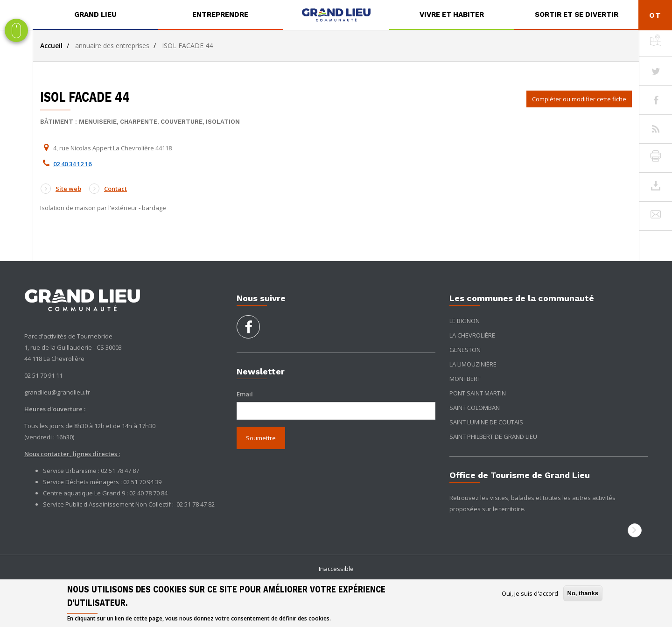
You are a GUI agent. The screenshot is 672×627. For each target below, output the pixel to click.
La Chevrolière (472, 335)
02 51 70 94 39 (142, 482)
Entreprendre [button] (220, 14)
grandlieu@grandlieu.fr (57, 392)
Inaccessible (336, 569)
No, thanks (583, 593)
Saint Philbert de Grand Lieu (493, 437)
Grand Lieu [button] (95, 14)
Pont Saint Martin (478, 393)
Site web (61, 189)
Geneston (465, 350)
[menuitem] (95, 15)
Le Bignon (465, 321)
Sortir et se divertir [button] (577, 14)
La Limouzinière (473, 364)
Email (245, 394)
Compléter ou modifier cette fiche (579, 99)
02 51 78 (188, 504)
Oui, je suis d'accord (530, 593)
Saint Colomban (475, 408)
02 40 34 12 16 (72, 164)
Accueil (51, 46)
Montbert (465, 379)
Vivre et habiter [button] (452, 14)
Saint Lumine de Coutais (486, 422)
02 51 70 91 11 (43, 375)
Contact (108, 189)
